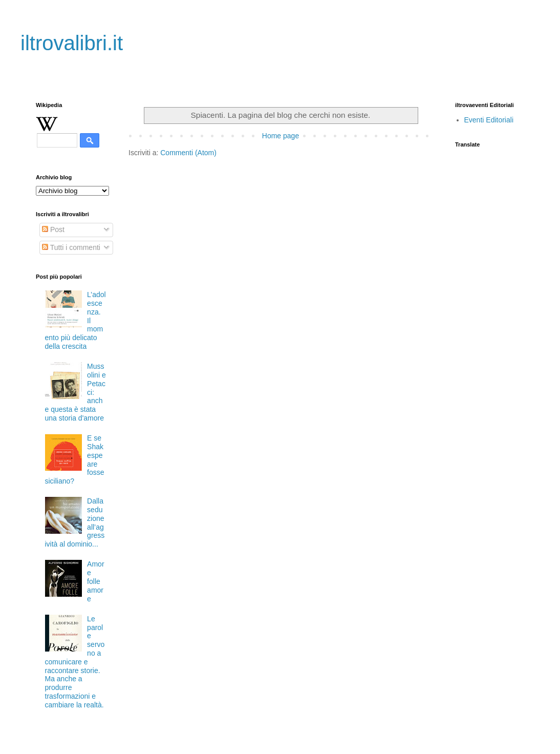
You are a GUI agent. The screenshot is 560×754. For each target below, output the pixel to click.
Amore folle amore (95, 581)
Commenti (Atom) (188, 153)
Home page (281, 136)
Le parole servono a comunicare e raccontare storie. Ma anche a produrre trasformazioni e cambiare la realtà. (75, 662)
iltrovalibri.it (72, 43)
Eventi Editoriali (489, 120)
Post (53, 229)
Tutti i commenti (71, 247)
